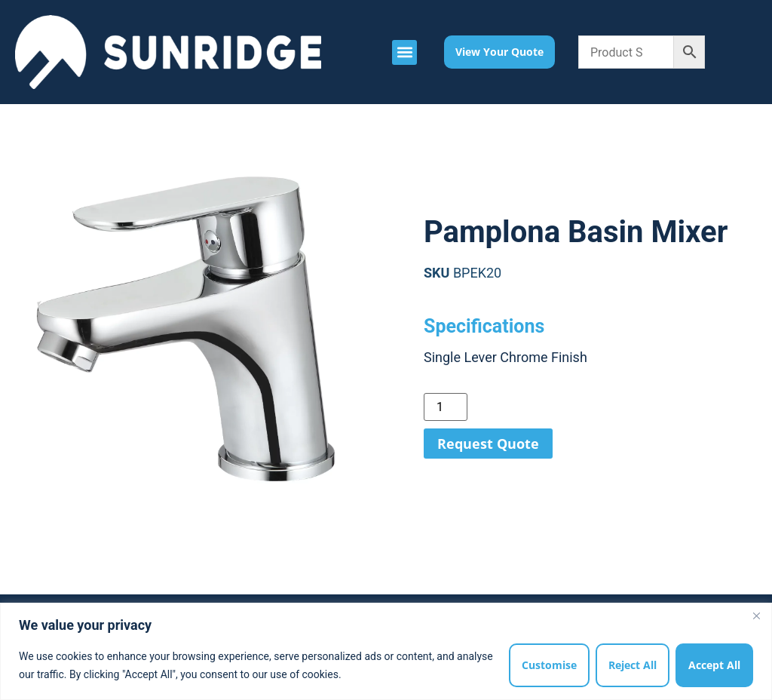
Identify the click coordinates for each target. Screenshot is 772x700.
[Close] (756, 616)
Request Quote (488, 444)
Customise (549, 665)
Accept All (714, 665)
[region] (386, 651)
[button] (404, 52)
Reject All (633, 665)
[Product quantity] (446, 407)
